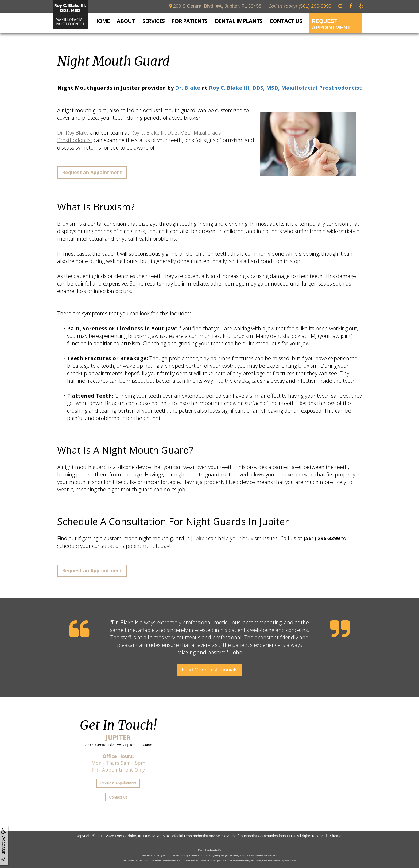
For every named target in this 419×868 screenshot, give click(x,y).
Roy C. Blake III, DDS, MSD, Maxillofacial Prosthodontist (285, 88)
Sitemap (337, 836)
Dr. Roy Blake (73, 133)
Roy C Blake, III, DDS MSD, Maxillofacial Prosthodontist (162, 836)
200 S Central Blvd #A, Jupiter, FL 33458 (118, 745)
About (126, 21)
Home (102, 21)
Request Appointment (331, 24)
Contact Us (286, 21)
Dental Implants (239, 21)
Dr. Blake (188, 88)
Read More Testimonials (210, 670)
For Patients (190, 21)
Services (154, 21)
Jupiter (199, 538)
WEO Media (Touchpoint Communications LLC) (255, 836)
